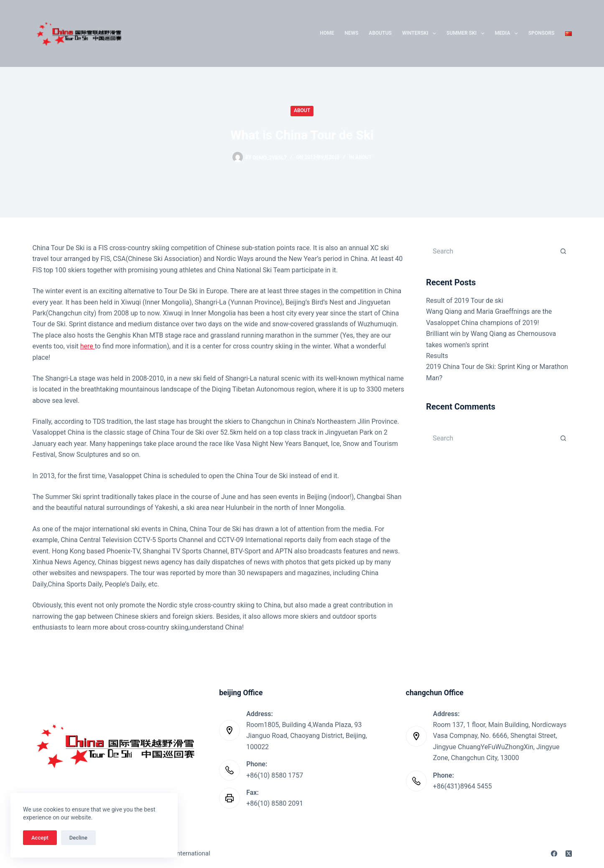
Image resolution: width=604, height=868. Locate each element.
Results (437, 356)
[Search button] (563, 251)
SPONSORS (542, 33)
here (88, 346)
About (302, 110)
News (351, 33)
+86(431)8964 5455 (463, 786)
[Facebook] (554, 854)
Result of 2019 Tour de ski (465, 301)
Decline (78, 838)
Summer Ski (467, 33)
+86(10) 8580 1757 (275, 775)
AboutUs (380, 33)
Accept (40, 838)
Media (508, 33)
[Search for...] (490, 251)
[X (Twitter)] (569, 854)
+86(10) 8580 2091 (275, 803)
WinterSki (421, 33)
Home (327, 33)
